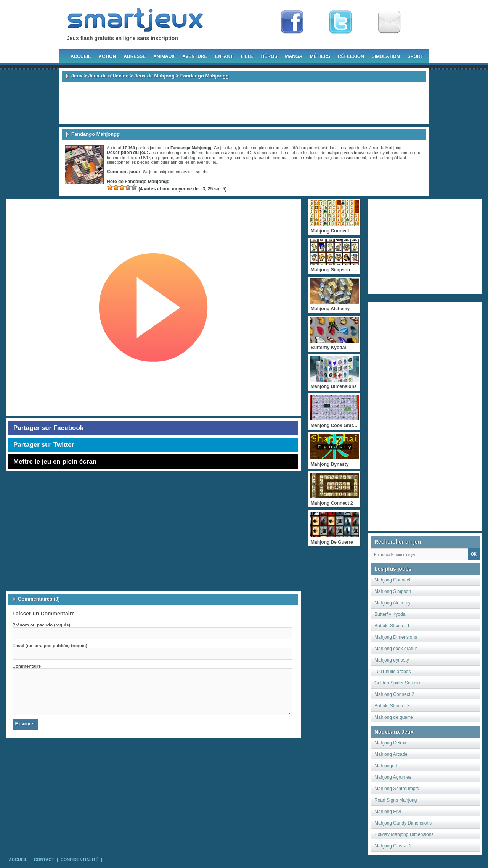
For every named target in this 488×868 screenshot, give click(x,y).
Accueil (81, 56)
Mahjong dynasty (392, 660)
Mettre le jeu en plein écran (55, 461)
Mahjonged (386, 766)
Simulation (386, 56)
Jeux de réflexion (108, 76)
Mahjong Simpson (393, 591)
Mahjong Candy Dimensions (403, 823)
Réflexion (351, 56)
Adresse (135, 56)
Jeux (77, 76)
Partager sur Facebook (48, 428)
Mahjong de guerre (394, 717)
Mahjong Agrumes (393, 777)
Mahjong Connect (392, 580)
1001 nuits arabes (392, 672)
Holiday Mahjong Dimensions (404, 834)
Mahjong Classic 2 (393, 846)
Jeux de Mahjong (155, 76)
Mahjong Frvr (388, 812)
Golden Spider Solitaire (398, 683)
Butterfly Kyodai (390, 614)
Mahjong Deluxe (391, 743)
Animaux (164, 56)
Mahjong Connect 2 (394, 694)
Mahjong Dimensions (396, 637)
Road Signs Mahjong (396, 800)
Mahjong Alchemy (392, 603)
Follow (340, 22)
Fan (292, 22)
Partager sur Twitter (44, 445)
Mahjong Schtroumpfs (397, 789)
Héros (269, 56)
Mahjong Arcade (391, 754)
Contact (44, 860)
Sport (415, 56)
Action (107, 56)
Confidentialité (79, 860)
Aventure (195, 56)
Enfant (224, 56)
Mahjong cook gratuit (396, 649)
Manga (294, 56)
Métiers (320, 56)
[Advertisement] (244, 103)
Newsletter (389, 22)
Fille (247, 56)
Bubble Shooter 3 (392, 706)
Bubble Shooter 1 (392, 626)
